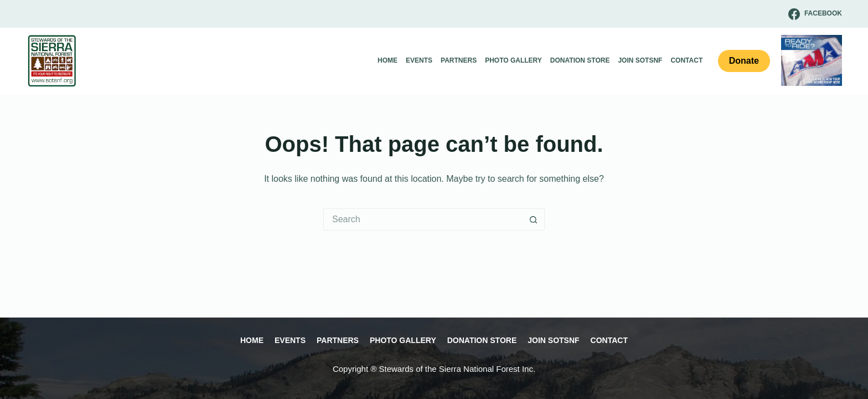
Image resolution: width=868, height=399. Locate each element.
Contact (686, 60)
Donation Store (580, 60)
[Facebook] (815, 14)
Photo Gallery (513, 60)
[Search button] (534, 219)
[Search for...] (423, 219)
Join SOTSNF (640, 60)
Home (387, 60)
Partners (459, 60)
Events (419, 60)
